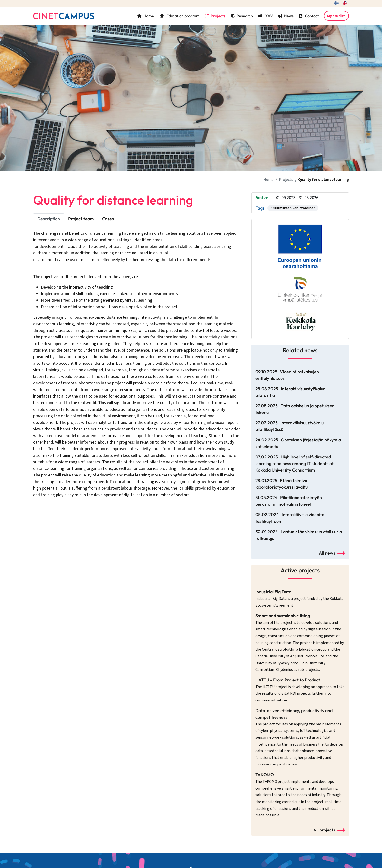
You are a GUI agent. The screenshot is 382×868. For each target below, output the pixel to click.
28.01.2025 (282, 484)
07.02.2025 (294, 463)
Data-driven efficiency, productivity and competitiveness (299, 737)
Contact (309, 16)
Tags (260, 208)
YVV (266, 16)
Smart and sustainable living (300, 643)
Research (242, 16)
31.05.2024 (289, 501)
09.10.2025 (287, 375)
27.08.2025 (295, 409)
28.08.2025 (290, 392)
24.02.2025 (298, 443)
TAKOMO (298, 795)
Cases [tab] (108, 219)
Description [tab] (49, 219)
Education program (180, 16)
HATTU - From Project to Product (300, 690)
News (286, 16)
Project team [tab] (81, 219)
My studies (336, 16)
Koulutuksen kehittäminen (293, 208)
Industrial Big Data (299, 599)
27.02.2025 (289, 426)
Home (146, 16)
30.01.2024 (299, 535)
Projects (215, 16)
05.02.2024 (290, 518)
